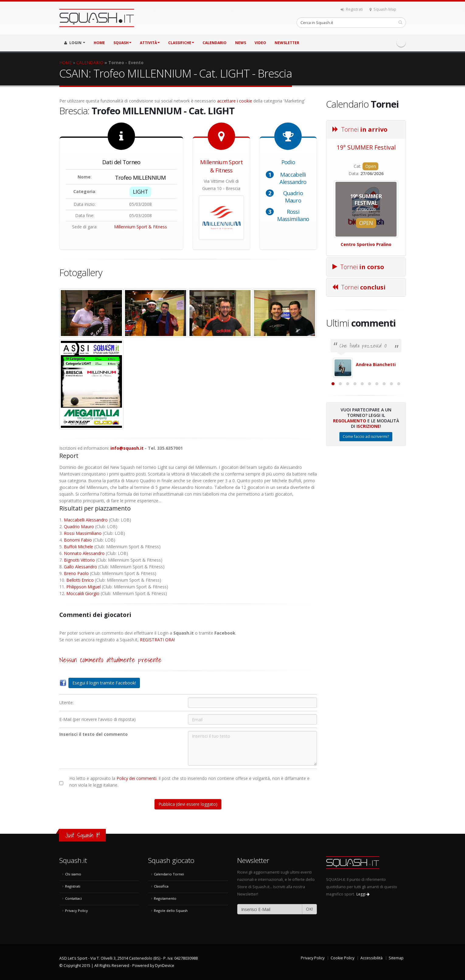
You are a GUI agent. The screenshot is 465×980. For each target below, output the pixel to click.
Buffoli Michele (78, 547)
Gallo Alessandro (80, 567)
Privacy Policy (76, 911)
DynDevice (165, 966)
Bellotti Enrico (80, 580)
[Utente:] (252, 703)
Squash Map (383, 9)
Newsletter (287, 43)
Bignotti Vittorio (79, 560)
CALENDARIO (215, 43)
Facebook (401, 42)
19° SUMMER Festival (366, 147)
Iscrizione (368, 492)
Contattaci (73, 898)
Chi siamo (73, 874)
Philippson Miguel (83, 587)
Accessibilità (371, 958)
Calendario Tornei (169, 874)
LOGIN (75, 43)
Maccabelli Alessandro (293, 178)
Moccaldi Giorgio (83, 593)
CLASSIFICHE (181, 43)
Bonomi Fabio (78, 540)
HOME (99, 43)
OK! (309, 909)
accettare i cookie (235, 101)
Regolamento (350, 487)
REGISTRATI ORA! (157, 640)
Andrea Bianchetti (376, 364)
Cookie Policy (342, 958)
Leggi (363, 894)
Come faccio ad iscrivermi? (366, 503)
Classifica (161, 886)
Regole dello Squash (171, 911)
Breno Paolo (76, 573)
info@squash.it (127, 448)
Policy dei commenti (136, 778)
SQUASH (122, 43)
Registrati (352, 9)
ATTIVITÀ (150, 43)
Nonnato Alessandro (84, 553)
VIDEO (260, 43)
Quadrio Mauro (293, 197)
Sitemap (396, 958)
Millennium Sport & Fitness (141, 227)
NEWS (241, 43)
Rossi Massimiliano (293, 215)
